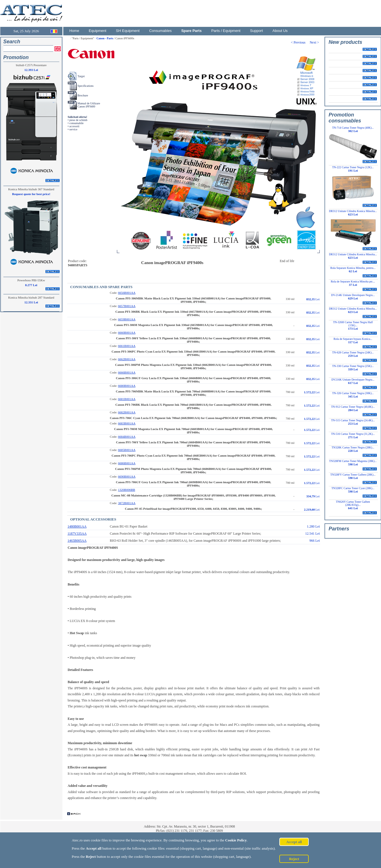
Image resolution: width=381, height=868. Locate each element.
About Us (280, 31)
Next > (315, 42)
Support (256, 31)
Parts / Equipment (226, 31)
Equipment (97, 31)
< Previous (300, 42)
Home (74, 31)
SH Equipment (128, 31)
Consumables (160, 31)
